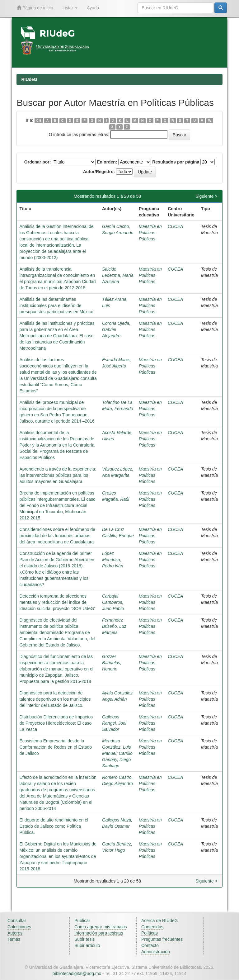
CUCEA (175, 226)
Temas (14, 939)
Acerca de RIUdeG (160, 921)
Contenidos (152, 927)
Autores (15, 933)
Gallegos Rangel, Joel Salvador (114, 723)
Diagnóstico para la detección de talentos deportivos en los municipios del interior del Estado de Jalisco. (55, 699)
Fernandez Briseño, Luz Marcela (114, 626)
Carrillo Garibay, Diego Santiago (117, 760)
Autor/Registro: (99, 172)
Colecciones (19, 927)
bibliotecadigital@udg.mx (77, 973)
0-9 (39, 121)
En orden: (107, 162)
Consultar (17, 921)
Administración (156, 952)
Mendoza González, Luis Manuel (117, 747)
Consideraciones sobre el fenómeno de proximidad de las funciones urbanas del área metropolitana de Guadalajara (57, 536)
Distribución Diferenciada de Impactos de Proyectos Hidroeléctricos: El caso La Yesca (56, 723)
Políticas (150, 933)
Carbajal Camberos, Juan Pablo (113, 602)
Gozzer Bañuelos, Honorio (112, 663)
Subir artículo (87, 945)
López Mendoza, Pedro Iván (113, 560)
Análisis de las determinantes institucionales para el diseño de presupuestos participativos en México (56, 305)
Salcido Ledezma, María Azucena (118, 275)
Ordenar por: (38, 162)
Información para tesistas (99, 933)
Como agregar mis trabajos (101, 927)
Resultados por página (176, 162)
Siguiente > (206, 196)
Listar (70, 8)
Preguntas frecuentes (162, 939)
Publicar (82, 921)
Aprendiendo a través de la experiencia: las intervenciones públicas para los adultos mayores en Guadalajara (58, 475)
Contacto (150, 945)
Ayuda (93, 8)
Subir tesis (84, 939)
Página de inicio (35, 8)
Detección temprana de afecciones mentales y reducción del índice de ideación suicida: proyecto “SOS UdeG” (57, 602)
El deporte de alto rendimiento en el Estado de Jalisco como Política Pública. (54, 826)
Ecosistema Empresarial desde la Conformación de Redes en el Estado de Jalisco (56, 747)
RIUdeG (29, 79)
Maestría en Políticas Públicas (150, 233)
